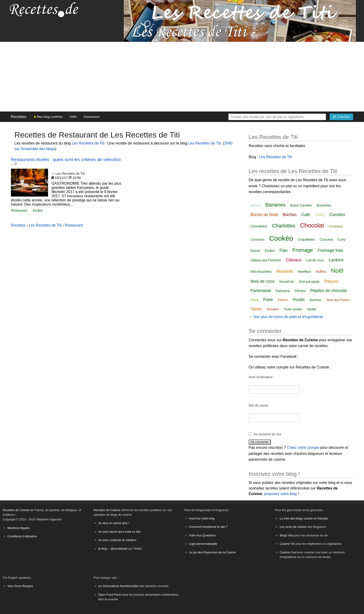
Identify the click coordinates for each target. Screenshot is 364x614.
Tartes (256, 309)
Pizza (254, 300)
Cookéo (281, 238)
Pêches (300, 291)
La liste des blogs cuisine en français (304, 518)
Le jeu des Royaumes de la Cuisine (212, 552)
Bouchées (324, 205)
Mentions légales (19, 528)
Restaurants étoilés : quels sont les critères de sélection (66, 159)
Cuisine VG (287, 544)
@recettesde (119, 549)
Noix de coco (263, 281)
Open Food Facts (110, 595)
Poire (268, 300)
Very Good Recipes (20, 586)
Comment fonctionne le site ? (208, 527)
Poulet (299, 300)
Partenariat (261, 291)
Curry (341, 240)
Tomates (273, 309)
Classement (92, 117)
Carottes (337, 215)
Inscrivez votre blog (202, 518)
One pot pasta (309, 282)
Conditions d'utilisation (22, 536)
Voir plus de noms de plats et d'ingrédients (288, 317)
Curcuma (326, 240)
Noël (337, 271)
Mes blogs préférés (48, 117)
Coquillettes (306, 240)
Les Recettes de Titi (88, 143)
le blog (103, 549)
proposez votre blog (281, 494)
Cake (320, 215)
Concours (257, 240)
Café (306, 215)
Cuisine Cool (288, 552)
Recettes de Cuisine (16, 510)
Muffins (321, 272)
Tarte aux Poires (338, 300)
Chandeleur (259, 226)
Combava (336, 226)
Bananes (275, 205)
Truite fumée (293, 309)
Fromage (302, 250)
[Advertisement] (182, 77)
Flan (284, 250)
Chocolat (312, 225)
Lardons (336, 260)
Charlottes (284, 226)
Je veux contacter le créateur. (118, 540)
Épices (255, 251)
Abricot (256, 205)
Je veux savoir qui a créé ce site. (120, 532)
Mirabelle (285, 271)
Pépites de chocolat (329, 291)
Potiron (283, 300)
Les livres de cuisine (293, 527)
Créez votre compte (303, 448)
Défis (73, 117)
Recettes (19, 117)
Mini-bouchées (261, 272)
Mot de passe (258, 405)
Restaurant (19, 210)
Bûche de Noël (264, 215)
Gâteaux (294, 260)
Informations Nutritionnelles (121, 586)
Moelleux (305, 272)
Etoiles (38, 210)
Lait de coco (315, 260)
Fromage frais (330, 250)
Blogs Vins (287, 535)
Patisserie (283, 291)
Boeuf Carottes (301, 205)
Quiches (315, 300)
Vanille (311, 309)
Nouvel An (287, 282)
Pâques (331, 281)
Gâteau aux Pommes (266, 260)
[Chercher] (341, 117)
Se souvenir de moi (267, 434)
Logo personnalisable (203, 544)
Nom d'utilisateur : (262, 377)
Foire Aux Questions (202, 535)
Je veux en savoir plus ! (114, 523)
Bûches (290, 215)
